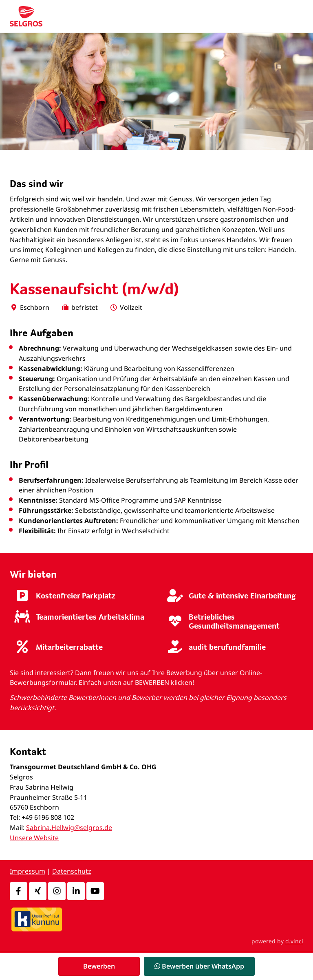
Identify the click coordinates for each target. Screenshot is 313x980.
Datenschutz (72, 871)
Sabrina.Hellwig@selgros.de (69, 828)
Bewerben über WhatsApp (199, 966)
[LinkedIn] (76, 891)
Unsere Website (34, 838)
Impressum (28, 871)
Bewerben (99, 966)
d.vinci (294, 941)
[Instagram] (57, 891)
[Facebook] (19, 891)
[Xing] (38, 891)
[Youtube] (95, 891)
